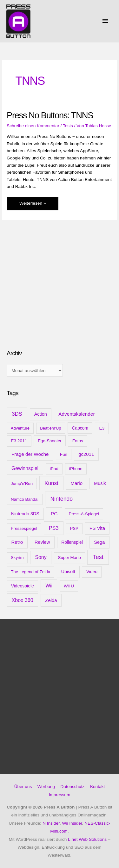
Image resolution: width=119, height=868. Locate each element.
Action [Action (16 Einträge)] (41, 414)
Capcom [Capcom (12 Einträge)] (80, 428)
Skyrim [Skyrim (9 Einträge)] (17, 558)
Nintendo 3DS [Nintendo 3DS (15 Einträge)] (25, 514)
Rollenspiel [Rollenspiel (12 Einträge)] (72, 542)
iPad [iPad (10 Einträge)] (54, 469)
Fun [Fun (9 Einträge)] (64, 454)
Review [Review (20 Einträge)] (42, 542)
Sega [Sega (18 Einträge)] (99, 542)
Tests (68, 126)
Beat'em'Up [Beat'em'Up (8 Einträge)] (50, 428)
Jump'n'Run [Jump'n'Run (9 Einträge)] (22, 484)
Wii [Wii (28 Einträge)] (49, 586)
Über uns (23, 787)
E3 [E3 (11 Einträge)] (102, 428)
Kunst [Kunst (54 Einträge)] (51, 483)
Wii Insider (72, 823)
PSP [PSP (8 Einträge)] (74, 528)
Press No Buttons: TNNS (50, 115)
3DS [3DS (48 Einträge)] (17, 414)
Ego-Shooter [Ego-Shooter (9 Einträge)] (50, 441)
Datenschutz (72, 787)
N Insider (51, 823)
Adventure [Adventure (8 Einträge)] (20, 428)
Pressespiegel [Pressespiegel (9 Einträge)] (24, 528)
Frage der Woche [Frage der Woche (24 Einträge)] (30, 454)
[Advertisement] (54, 294)
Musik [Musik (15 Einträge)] (100, 483)
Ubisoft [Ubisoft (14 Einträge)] (68, 572)
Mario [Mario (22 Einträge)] (76, 483)
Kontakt (97, 787)
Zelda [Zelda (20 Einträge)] (51, 600)
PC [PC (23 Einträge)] (54, 514)
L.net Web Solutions (87, 839)
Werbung (46, 787)
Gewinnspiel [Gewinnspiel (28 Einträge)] (25, 468)
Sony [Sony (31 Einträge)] (41, 557)
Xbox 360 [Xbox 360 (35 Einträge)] (23, 600)
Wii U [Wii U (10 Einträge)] (69, 586)
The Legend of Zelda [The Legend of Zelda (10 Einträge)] (30, 572)
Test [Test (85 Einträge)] (98, 557)
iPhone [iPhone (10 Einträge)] (76, 469)
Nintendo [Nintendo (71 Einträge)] (62, 499)
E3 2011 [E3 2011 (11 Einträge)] (19, 441)
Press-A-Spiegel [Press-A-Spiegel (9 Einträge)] (84, 514)
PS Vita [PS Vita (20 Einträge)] (97, 528)
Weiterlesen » (32, 205)
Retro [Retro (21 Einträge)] (17, 542)
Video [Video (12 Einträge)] (92, 572)
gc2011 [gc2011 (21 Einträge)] (86, 454)
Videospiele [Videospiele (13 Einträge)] (23, 586)
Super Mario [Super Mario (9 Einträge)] (69, 558)
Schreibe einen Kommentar (33, 126)
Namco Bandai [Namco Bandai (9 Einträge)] (25, 499)
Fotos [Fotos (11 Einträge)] (78, 441)
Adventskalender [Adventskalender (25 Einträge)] (76, 414)
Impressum (60, 795)
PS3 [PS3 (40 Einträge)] (54, 528)
